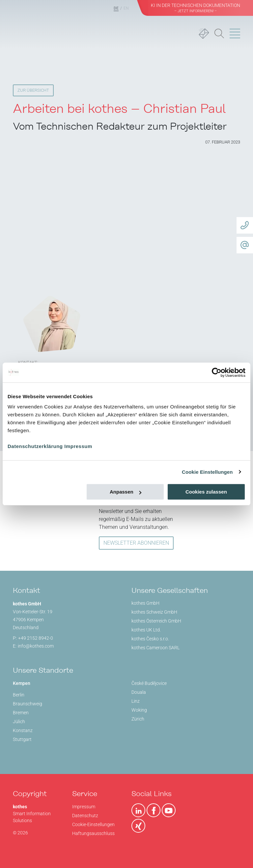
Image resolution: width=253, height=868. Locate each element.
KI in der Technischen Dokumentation (196, 8)
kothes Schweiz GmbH (154, 612)
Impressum (78, 446)
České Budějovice (149, 683)
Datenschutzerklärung (35, 446)
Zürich (138, 719)
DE (116, 8)
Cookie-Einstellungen (93, 824)
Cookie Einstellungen (207, 472)
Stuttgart (22, 739)
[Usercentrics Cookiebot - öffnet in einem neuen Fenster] (217, 372)
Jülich (19, 722)
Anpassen (126, 492)
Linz (136, 701)
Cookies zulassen (206, 492)
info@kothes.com (36, 646)
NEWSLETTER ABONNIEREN (136, 543)
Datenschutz (85, 816)
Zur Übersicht (33, 90)
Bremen (21, 713)
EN (126, 8)
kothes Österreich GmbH (156, 621)
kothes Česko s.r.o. (150, 639)
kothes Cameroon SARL (155, 648)
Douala (139, 692)
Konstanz (23, 730)
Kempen (22, 683)
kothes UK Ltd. (146, 630)
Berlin (19, 695)
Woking (139, 710)
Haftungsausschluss (93, 833)
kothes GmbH (145, 603)
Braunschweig (28, 704)
